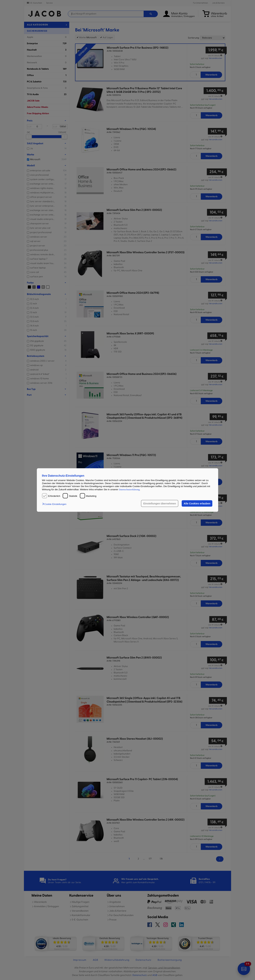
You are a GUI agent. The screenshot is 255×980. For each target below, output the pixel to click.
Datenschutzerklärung (129, 489)
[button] (55, 504)
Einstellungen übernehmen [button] (160, 504)
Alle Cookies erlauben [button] (197, 504)
